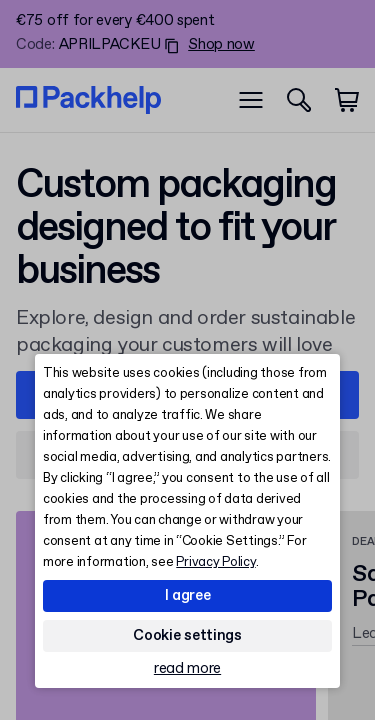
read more (187, 669)
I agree (188, 596)
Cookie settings (187, 636)
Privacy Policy (215, 562)
